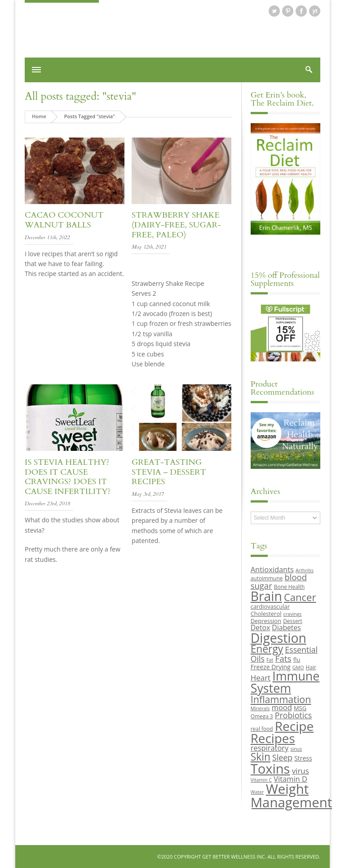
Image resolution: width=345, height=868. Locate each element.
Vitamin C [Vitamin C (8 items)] (261, 780)
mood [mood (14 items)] (282, 707)
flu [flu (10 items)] (297, 659)
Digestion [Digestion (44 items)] (279, 638)
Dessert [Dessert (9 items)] (292, 621)
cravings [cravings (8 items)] (293, 614)
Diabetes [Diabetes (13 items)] (286, 628)
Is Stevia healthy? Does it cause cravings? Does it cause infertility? (68, 477)
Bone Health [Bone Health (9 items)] (290, 587)
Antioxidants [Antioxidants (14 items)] (272, 569)
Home (39, 116)
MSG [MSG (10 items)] (300, 708)
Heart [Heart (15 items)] (261, 678)
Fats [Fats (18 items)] (283, 659)
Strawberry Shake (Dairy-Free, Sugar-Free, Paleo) (176, 225)
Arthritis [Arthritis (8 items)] (305, 570)
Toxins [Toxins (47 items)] (270, 769)
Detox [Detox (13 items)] (260, 628)
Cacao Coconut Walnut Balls (64, 220)
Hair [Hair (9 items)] (311, 667)
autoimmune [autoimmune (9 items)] (267, 578)
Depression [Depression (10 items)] (266, 621)
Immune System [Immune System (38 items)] (285, 682)
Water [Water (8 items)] (257, 792)
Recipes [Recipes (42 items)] (273, 738)
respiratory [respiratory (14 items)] (270, 748)
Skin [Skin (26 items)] (261, 757)
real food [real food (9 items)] (262, 729)
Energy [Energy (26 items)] (267, 649)
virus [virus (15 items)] (301, 771)
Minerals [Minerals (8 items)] (260, 708)
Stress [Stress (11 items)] (303, 758)
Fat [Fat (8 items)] (270, 660)
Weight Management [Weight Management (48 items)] (291, 795)
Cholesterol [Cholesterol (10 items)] (266, 614)
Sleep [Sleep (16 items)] (282, 757)
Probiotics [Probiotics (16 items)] (293, 715)
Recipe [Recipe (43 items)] (294, 726)
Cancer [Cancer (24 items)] (300, 597)
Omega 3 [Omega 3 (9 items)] (262, 716)
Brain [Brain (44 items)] (266, 596)
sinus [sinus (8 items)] (296, 749)
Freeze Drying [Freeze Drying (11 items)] (271, 667)
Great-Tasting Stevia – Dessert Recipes (169, 472)
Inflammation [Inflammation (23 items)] (281, 699)
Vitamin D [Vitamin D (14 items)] (290, 779)
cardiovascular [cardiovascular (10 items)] (270, 606)
